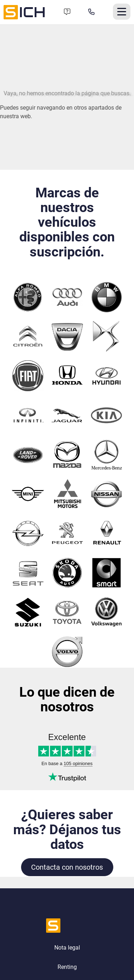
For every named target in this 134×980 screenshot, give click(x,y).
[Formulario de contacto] (67, 12)
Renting (67, 967)
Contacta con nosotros (67, 867)
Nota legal (67, 948)
